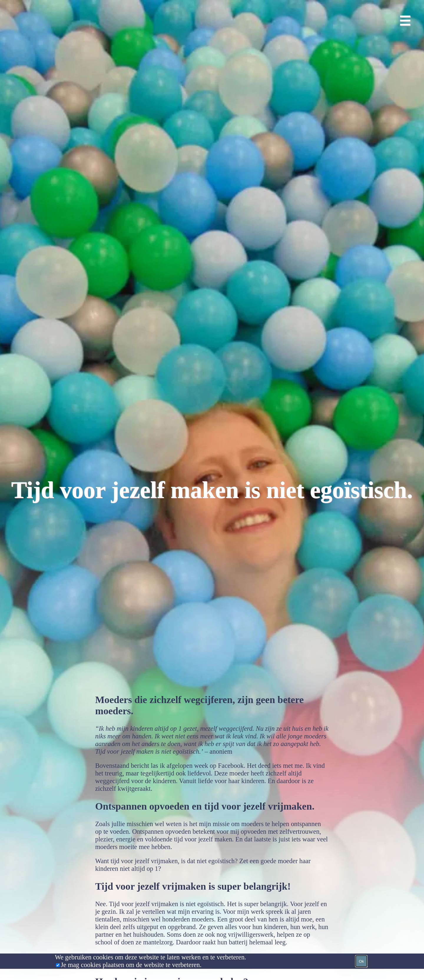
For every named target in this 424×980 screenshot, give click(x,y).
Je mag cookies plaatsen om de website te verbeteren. (131, 965)
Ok (361, 961)
